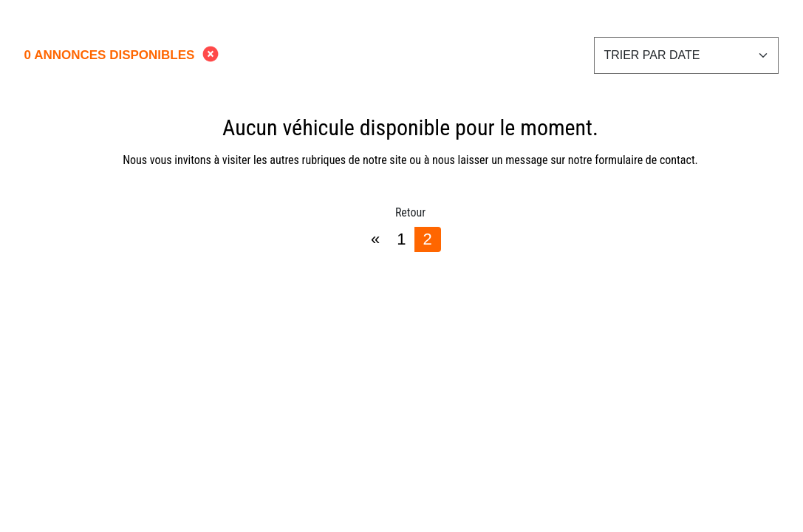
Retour (410, 212)
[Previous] (375, 239)
